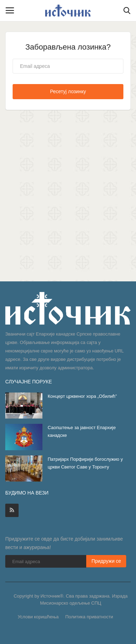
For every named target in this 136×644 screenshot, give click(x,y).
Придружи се (106, 561)
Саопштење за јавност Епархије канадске (82, 431)
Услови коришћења (38, 617)
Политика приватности (89, 617)
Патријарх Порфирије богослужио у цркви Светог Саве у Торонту (85, 463)
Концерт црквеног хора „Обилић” (82, 396)
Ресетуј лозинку (68, 91)
